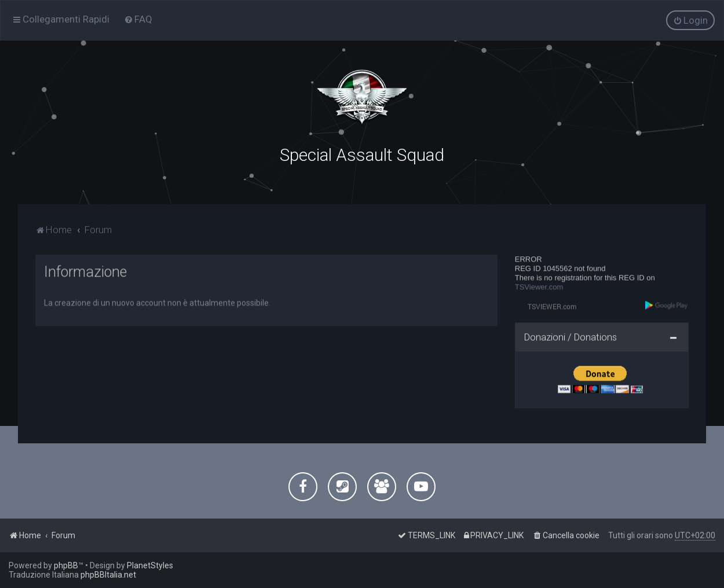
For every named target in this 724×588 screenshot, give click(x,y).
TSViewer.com (539, 286)
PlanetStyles (150, 565)
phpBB (66, 565)
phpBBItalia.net (108, 575)
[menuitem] (138, 19)
